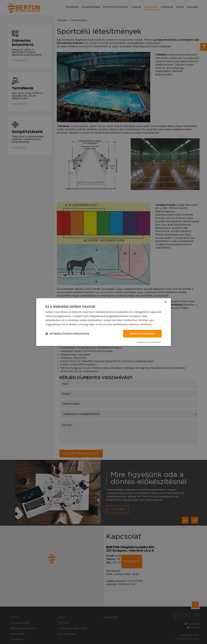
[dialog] (104, 322)
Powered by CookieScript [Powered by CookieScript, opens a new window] (149, 342)
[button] (67, 334)
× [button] (165, 302)
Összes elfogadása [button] (142, 333)
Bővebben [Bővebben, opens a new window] (146, 324)
